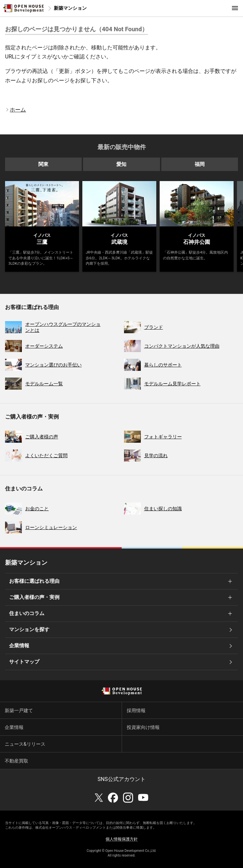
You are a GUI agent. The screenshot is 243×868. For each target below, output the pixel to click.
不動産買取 (16, 761)
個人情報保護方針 (122, 839)
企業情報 (19, 646)
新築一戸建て (19, 710)
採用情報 (136, 710)
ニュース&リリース (25, 744)
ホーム (18, 110)
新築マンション (70, 8)
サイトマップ (24, 662)
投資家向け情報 (143, 727)
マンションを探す (29, 630)
